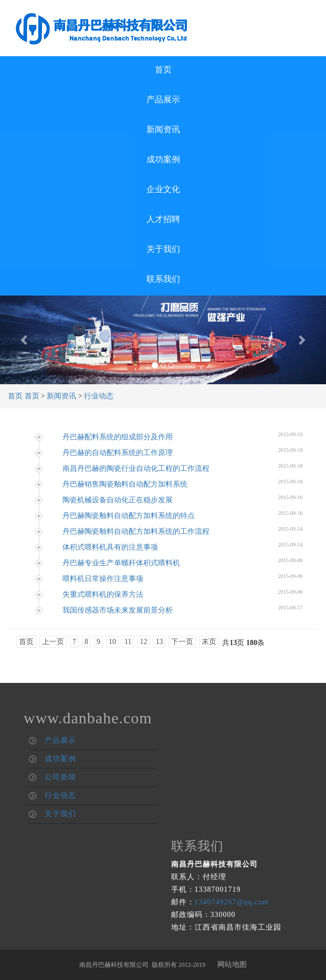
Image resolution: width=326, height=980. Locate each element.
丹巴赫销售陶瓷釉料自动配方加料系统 (125, 484)
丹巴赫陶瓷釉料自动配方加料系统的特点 (129, 516)
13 (159, 642)
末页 (209, 642)
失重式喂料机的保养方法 (103, 594)
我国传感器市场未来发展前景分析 (118, 610)
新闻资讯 (163, 129)
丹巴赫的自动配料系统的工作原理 (118, 453)
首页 (163, 70)
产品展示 (163, 99)
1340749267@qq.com (232, 902)
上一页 (53, 642)
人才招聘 (163, 219)
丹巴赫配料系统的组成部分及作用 (118, 437)
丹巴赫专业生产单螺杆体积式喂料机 (121, 563)
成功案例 (163, 159)
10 (112, 642)
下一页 (182, 642)
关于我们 (163, 249)
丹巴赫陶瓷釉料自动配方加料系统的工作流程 (136, 531)
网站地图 (232, 965)
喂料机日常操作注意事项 (103, 579)
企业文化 (163, 189)
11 (128, 642)
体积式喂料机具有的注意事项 (110, 547)
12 (143, 642)
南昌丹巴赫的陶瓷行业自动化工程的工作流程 (136, 468)
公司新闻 (60, 777)
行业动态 (99, 396)
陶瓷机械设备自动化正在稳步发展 (118, 500)
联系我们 (163, 279)
